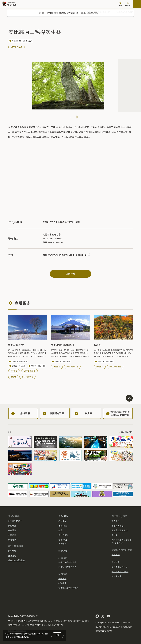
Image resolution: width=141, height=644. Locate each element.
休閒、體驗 (63, 526)
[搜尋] (120, 4)
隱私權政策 (116, 576)
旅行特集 (12, 551)
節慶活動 (63, 551)
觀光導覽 (62, 578)
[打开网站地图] (137, 4)
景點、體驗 (63, 516)
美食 (60, 530)
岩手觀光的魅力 (15, 521)
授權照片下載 (118, 526)
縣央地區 (12, 526)
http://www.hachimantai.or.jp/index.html (66, 255)
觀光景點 (14, 371)
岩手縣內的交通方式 (67, 567)
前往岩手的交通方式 (67, 562)
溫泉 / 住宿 (63, 535)
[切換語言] (128, 4)
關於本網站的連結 (120, 567)
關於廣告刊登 (127, 432)
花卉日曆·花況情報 (17, 560)
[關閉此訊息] (131, 13)
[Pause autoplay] (76, 117)
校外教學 (116, 554)
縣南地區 (12, 530)
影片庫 (114, 535)
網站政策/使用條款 (120, 571)
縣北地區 (12, 540)
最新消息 (116, 562)
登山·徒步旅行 (27, 377)
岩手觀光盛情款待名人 (68, 588)
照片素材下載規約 (120, 530)
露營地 (13, 377)
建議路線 (12, 556)
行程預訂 (62, 544)
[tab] (67, 117)
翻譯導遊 (62, 583)
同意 (57, 635)
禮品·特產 (63, 540)
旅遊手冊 (116, 521)
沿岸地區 (12, 535)
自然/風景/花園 (17, 47)
